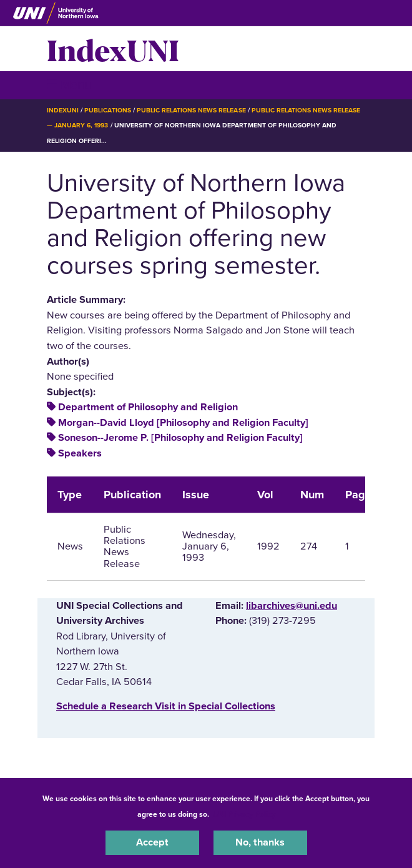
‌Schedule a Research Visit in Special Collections (166, 706)
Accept (152, 842)
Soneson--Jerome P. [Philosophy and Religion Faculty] (180, 438)
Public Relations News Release (191, 110)
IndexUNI (113, 49)
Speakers (80, 453)
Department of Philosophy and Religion (148, 407)
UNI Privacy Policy (244, 814)
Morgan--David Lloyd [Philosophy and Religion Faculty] (183, 423)
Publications (107, 110)
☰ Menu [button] (69, 85)
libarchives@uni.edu (292, 606)
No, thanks (260, 842)
